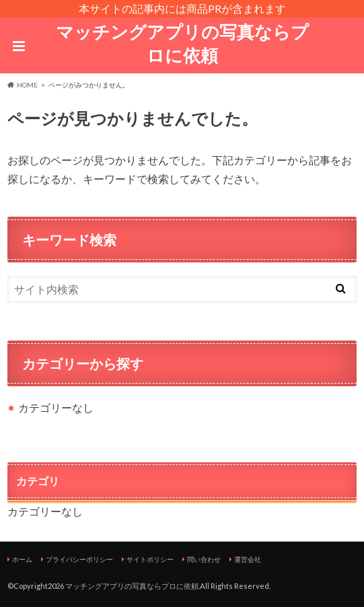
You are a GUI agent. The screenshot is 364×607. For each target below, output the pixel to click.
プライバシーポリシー (79, 559)
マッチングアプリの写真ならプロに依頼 (182, 43)
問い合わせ (204, 559)
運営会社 (248, 559)
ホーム (22, 559)
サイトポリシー (150, 559)
